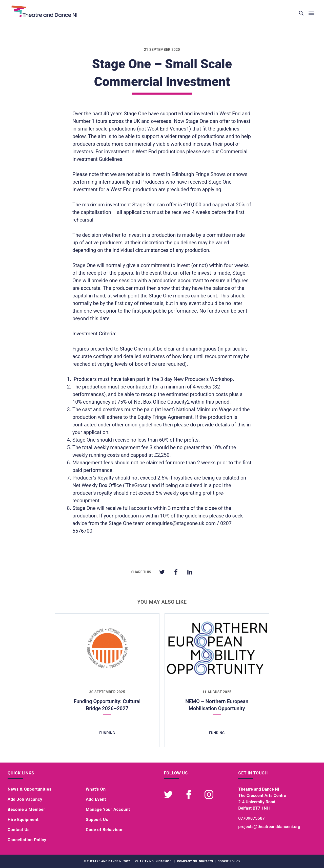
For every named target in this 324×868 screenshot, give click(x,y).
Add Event (96, 799)
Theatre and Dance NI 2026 (109, 861)
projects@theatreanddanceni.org (269, 827)
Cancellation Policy (27, 840)
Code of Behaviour (104, 830)
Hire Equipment (23, 820)
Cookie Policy (229, 861)
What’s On (96, 789)
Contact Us (19, 830)
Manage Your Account (108, 809)
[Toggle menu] (311, 13)
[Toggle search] (301, 13)
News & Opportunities (29, 789)
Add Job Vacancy (25, 799)
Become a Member (26, 809)
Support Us (97, 820)
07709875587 (251, 818)
